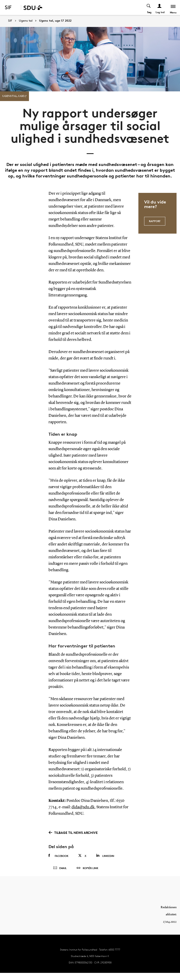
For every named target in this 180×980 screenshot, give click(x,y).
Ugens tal (26, 21)
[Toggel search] (149, 7)
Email (60, 869)
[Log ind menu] (160, 7)
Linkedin (105, 856)
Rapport (155, 221)
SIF (10, 21)
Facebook (59, 856)
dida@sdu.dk (83, 807)
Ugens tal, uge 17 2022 (55, 21)
